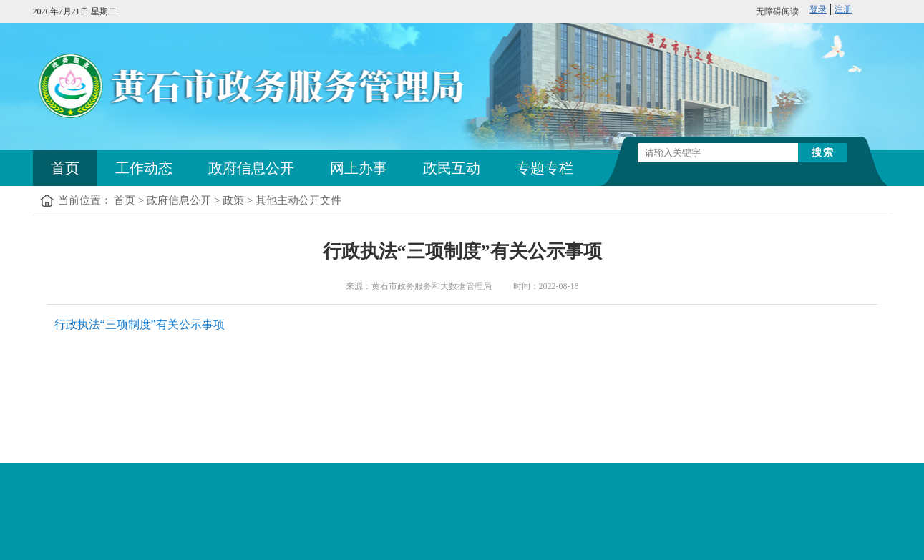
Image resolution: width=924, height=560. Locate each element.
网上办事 (359, 168)
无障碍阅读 (777, 11)
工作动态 (144, 168)
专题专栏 (545, 168)
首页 (65, 168)
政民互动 (452, 168)
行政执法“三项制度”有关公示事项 (140, 324)
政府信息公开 (251, 168)
